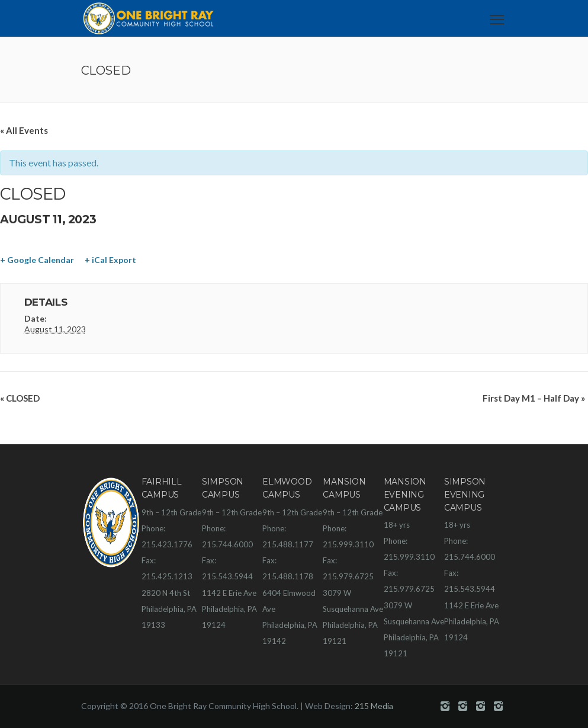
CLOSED (20, 398)
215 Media (374, 706)
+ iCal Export (110, 260)
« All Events (24, 130)
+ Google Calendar (37, 260)
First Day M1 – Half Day (534, 398)
